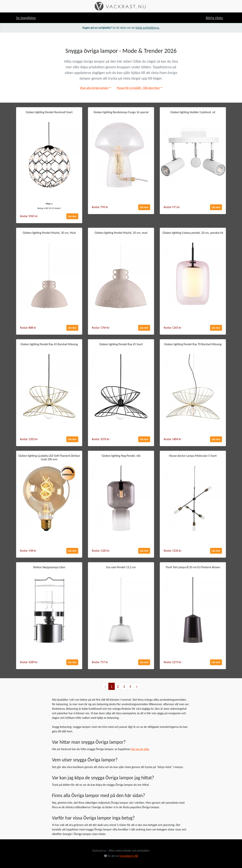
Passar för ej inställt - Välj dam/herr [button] (138, 88)
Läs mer (72, 216)
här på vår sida (140, 749)
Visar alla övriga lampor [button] (94, 88)
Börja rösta (214, 18)
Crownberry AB (129, 856)
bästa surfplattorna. (148, 28)
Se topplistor (26, 18)
